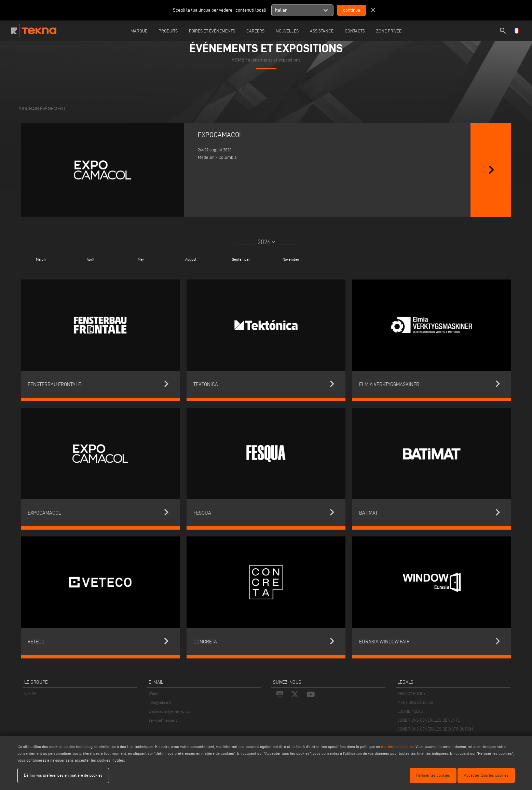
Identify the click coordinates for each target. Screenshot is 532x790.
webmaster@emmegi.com (171, 711)
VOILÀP (30, 693)
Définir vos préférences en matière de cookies (63, 775)
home (238, 60)
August (191, 259)
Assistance (322, 31)
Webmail (156, 693)
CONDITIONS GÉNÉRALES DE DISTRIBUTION (435, 729)
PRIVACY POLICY (411, 693)
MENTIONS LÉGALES (415, 702)
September (241, 259)
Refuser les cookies (433, 775)
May (141, 259)
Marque (139, 31)
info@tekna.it (160, 702)
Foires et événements (212, 31)
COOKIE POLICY (411, 711)
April (91, 259)
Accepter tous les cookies (486, 775)
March (40, 259)
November (291, 259)
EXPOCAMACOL (220, 135)
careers (255, 31)
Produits (168, 31)
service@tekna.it (163, 720)
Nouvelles (287, 31)
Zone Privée (389, 31)
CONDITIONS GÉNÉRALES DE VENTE (429, 720)
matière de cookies (397, 746)
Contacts (355, 31)
